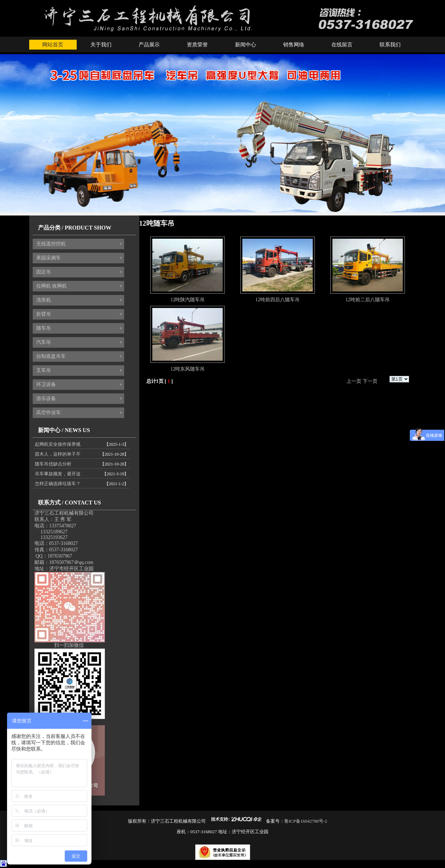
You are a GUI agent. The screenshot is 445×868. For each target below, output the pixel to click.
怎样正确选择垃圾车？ (58, 484)
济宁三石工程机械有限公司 (64, 513)
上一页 (354, 381)
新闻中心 (246, 45)
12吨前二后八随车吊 (368, 300)
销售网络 (294, 45)
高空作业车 (79, 413)
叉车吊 (79, 371)
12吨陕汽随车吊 (187, 300)
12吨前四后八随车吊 (278, 300)
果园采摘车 (79, 258)
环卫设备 (79, 385)
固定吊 (79, 272)
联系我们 (390, 45)
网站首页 (53, 45)
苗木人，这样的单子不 (58, 454)
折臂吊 (79, 314)
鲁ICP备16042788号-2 (306, 821)
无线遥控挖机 (79, 244)
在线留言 (342, 45)
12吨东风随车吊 (187, 369)
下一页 (370, 381)
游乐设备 (79, 399)
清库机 (79, 300)
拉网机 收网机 (79, 286)
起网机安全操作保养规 (58, 444)
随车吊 (79, 328)
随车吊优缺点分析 (53, 464)
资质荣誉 (197, 45)
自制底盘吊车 (79, 356)
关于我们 (101, 45)
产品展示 (149, 45)
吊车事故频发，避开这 (58, 474)
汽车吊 (79, 342)
